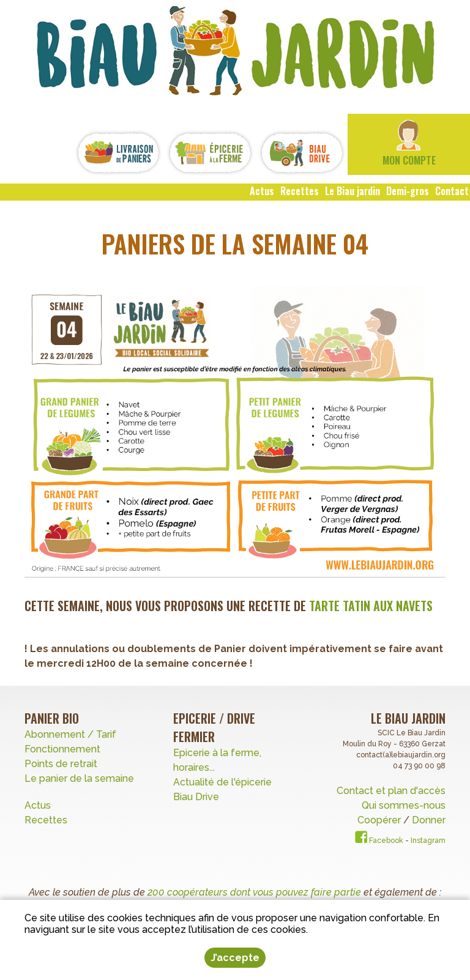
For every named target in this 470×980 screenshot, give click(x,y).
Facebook (379, 841)
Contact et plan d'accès (391, 791)
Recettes (47, 820)
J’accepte (235, 958)
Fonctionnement (62, 749)
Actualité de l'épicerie (222, 782)
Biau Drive (196, 797)
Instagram (428, 841)
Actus (38, 805)
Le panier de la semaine (79, 778)
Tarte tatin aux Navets (371, 606)
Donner (429, 820)
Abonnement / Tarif (70, 734)
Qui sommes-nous (404, 805)
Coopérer (380, 820)
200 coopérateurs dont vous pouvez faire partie (254, 892)
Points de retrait (61, 764)
